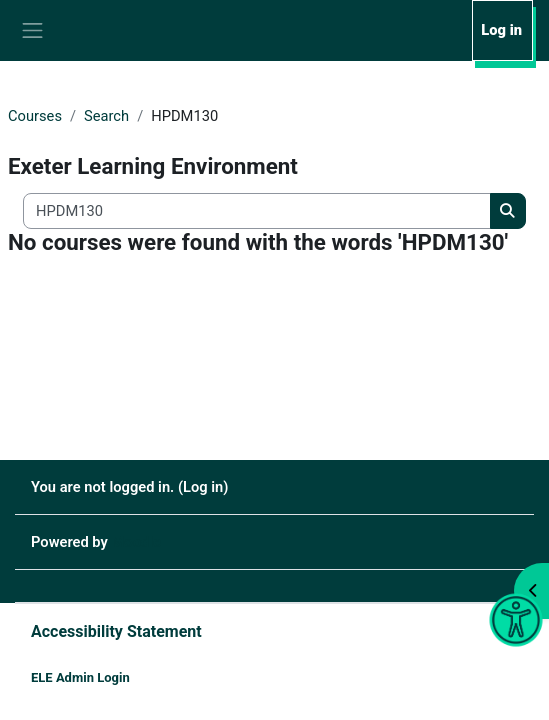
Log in (501, 30)
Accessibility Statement (116, 631)
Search (106, 116)
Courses (35, 116)
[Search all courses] (257, 211)
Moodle (136, 542)
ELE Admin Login (80, 677)
